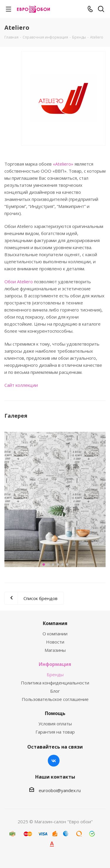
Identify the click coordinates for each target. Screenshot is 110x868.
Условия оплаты (55, 724)
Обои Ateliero (19, 281)
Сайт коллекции (21, 385)
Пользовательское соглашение (55, 699)
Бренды (55, 674)
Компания (55, 623)
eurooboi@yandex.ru (60, 790)
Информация (55, 664)
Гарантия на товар (55, 732)
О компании (55, 634)
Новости (55, 642)
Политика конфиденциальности (55, 683)
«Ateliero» (63, 164)
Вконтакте (54, 761)
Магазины (55, 650)
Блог (55, 691)
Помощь (55, 713)
